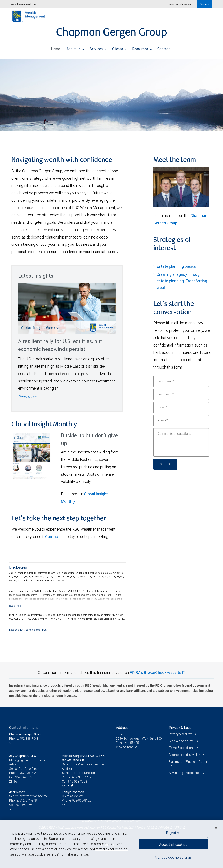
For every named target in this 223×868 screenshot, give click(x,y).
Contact (164, 48)
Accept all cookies (173, 844)
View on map (125, 747)
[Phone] (181, 421)
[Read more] (15, 606)
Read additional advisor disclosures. (28, 630)
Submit (166, 464)
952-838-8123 (82, 800)
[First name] (181, 381)
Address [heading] (122, 728)
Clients (120, 48)
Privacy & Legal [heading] (181, 728)
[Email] (181, 408)
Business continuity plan (185, 755)
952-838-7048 (29, 773)
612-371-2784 (29, 800)
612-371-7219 (82, 777)
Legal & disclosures (182, 741)
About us (75, 48)
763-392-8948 (25, 805)
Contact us (55, 537)
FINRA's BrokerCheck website (155, 673)
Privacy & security (181, 734)
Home (55, 48)
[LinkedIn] (16, 782)
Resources (142, 48)
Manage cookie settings (173, 858)
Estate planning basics (176, 266)
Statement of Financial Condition (190, 762)
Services (98, 48)
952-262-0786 (25, 777)
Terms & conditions (182, 748)
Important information (180, 4)
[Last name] (181, 394)
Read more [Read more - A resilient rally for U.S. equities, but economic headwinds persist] (27, 397)
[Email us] (11, 743)
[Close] (216, 828)
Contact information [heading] (25, 728)
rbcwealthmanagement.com (23, 4)
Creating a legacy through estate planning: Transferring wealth (182, 281)
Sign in (205, 4)
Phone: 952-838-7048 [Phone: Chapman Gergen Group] (24, 739)
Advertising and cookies (185, 773)
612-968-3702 (78, 782)
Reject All (173, 833)
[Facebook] (72, 786)
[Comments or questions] (181, 442)
